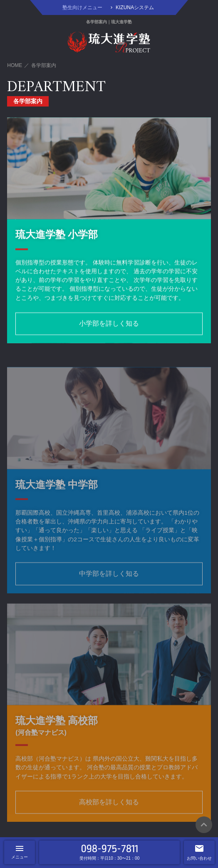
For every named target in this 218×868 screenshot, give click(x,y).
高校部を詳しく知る (109, 812)
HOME (15, 65)
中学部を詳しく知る (109, 583)
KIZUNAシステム (135, 7)
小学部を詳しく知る (109, 325)
